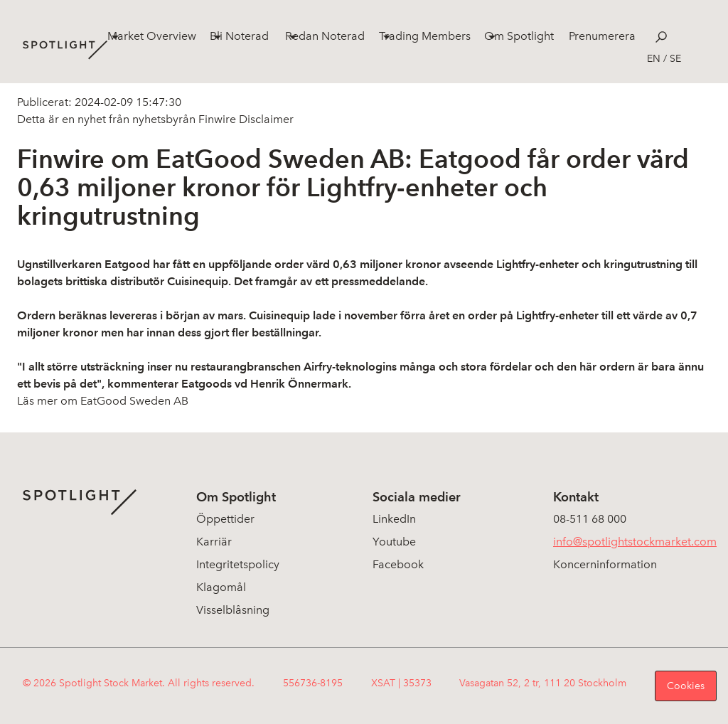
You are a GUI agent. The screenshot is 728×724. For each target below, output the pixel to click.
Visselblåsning (233, 610)
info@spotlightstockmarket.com (635, 542)
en (654, 59)
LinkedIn (394, 519)
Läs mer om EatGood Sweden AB (103, 401)
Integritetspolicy (238, 564)
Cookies (686, 686)
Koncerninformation (605, 564)
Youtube (394, 542)
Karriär (214, 542)
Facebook (398, 564)
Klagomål (221, 587)
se (675, 59)
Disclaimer (265, 119)
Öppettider (225, 519)
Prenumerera (602, 36)
